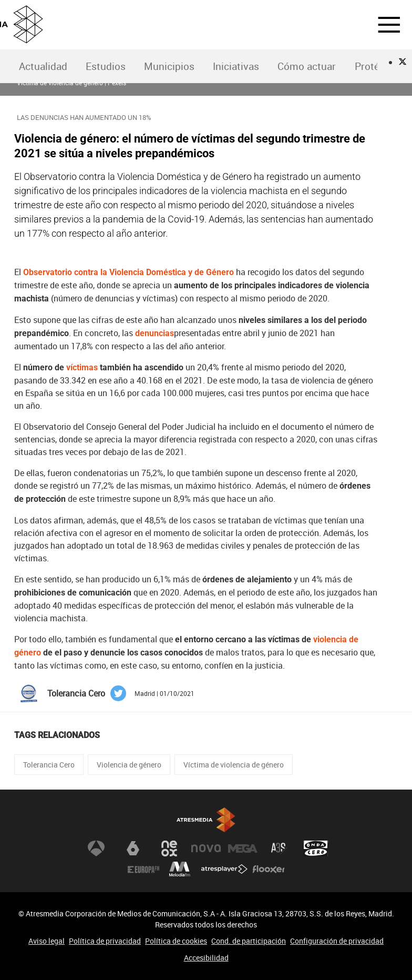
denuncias (154, 333)
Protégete (377, 66)
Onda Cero (316, 848)
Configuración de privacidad (337, 941)
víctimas (82, 367)
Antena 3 (96, 848)
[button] (383, 25)
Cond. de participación (249, 941)
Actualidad (43, 66)
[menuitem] (43, 67)
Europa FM (143, 870)
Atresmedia (206, 820)
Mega (243, 848)
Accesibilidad (206, 958)
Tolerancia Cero (49, 765)
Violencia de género (129, 765)
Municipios (169, 66)
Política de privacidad (105, 941)
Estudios (106, 66)
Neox (169, 848)
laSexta (133, 848)
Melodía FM (180, 870)
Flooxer (269, 870)
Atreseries (279, 848)
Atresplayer (224, 870)
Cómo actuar (307, 66)
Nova (206, 848)
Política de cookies (176, 941)
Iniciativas (236, 66)
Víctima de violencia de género (234, 765)
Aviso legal (47, 941)
